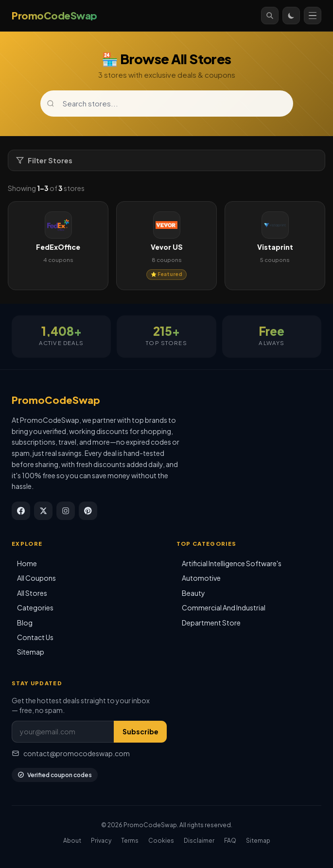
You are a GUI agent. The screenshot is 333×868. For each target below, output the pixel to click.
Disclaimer (199, 841)
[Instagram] (66, 511)
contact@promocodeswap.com (71, 753)
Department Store (211, 623)
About (72, 841)
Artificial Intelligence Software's (232, 563)
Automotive (201, 578)
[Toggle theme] (291, 16)
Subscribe (140, 731)
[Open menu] (313, 16)
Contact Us (35, 637)
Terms (130, 841)
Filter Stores (44, 160)
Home (27, 563)
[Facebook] (21, 511)
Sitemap (31, 652)
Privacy (101, 841)
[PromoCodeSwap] (54, 16)
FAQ (230, 841)
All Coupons (36, 578)
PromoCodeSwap (56, 400)
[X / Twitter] (43, 511)
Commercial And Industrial (224, 608)
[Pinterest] (88, 511)
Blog (25, 623)
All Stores (32, 593)
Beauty (193, 593)
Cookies (161, 841)
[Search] (270, 16)
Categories (35, 608)
